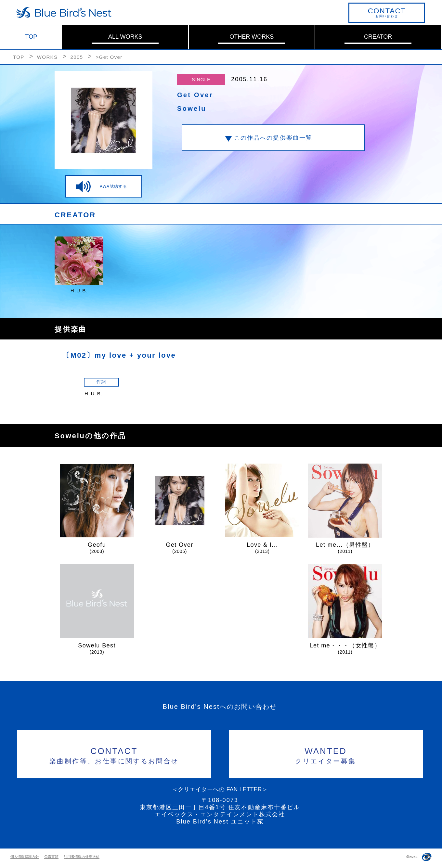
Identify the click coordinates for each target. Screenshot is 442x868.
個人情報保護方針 (25, 857)
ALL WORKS (125, 37)
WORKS (47, 57)
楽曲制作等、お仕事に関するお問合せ (114, 755)
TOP (31, 37)
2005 (77, 57)
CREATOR (378, 37)
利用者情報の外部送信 (82, 857)
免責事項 (51, 857)
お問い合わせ (387, 12)
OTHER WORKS (252, 37)
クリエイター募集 (326, 755)
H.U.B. (94, 394)
